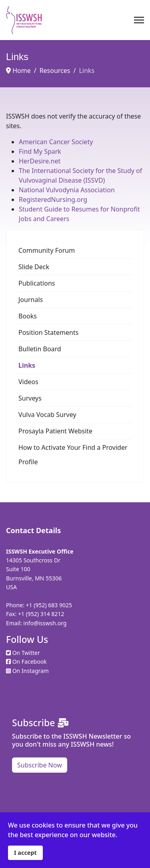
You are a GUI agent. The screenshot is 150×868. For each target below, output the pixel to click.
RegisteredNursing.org (53, 199)
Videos (28, 382)
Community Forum (47, 250)
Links (27, 365)
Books (28, 316)
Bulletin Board (40, 349)
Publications (37, 283)
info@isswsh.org (45, 623)
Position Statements (48, 332)
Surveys (30, 398)
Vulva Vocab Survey (47, 415)
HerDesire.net (40, 161)
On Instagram (31, 671)
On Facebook (30, 662)
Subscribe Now (40, 765)
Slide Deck (34, 267)
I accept (25, 853)
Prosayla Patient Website (55, 431)
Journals (31, 300)
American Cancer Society (56, 142)
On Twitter (26, 653)
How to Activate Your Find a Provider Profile (73, 455)
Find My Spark (40, 151)
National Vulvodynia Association (67, 190)
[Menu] (139, 20)
